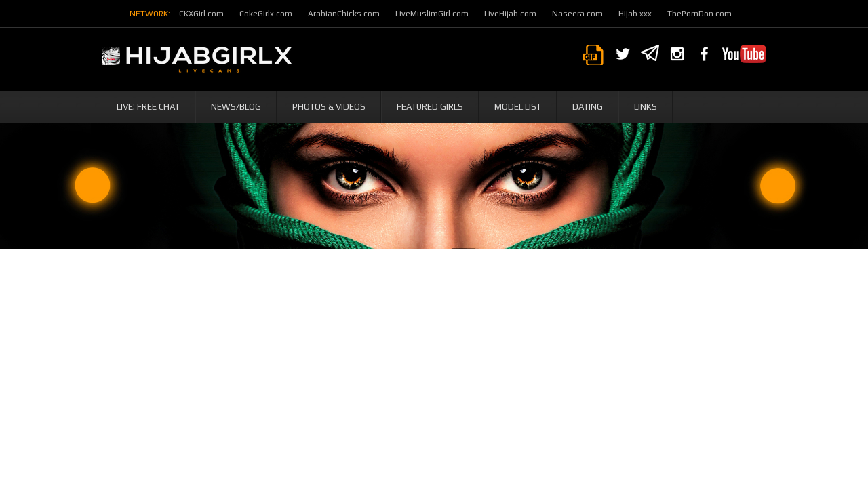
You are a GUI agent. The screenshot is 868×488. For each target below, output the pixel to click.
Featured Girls (430, 107)
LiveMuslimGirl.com (432, 14)
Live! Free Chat (148, 107)
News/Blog (236, 107)
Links (646, 107)
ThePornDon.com (699, 14)
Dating (588, 107)
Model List (518, 107)
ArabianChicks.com (344, 14)
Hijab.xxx (635, 14)
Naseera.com (577, 14)
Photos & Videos (329, 107)
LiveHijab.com (510, 14)
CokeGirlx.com (266, 14)
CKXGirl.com (201, 14)
